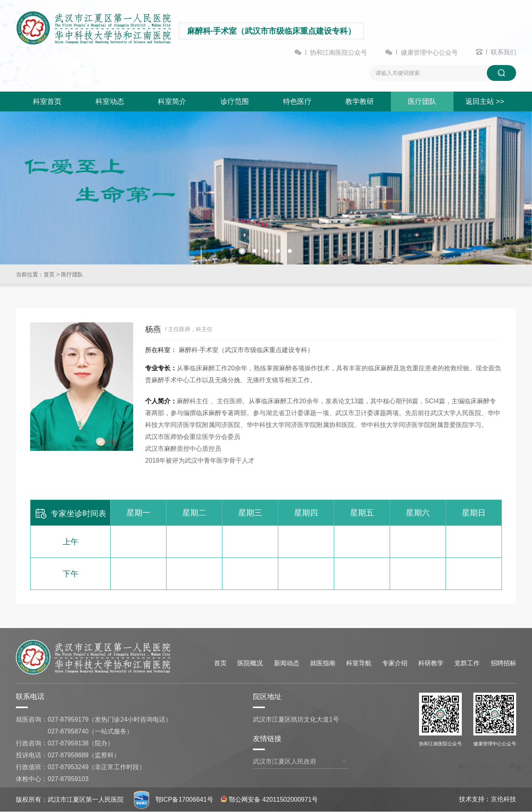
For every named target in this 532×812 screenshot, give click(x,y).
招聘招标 (503, 663)
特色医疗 (297, 101)
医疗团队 (422, 101)
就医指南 (323, 663)
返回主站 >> (485, 101)
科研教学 (431, 663)
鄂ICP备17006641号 (184, 800)
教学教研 (360, 101)
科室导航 (359, 663)
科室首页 (47, 101)
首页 (49, 274)
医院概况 (250, 663)
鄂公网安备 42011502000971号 (269, 800)
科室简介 (172, 101)
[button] (242, 251)
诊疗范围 (235, 101)
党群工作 (467, 663)
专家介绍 (395, 663)
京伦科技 (503, 799)
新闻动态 (287, 663)
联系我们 (503, 52)
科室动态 (110, 101)
